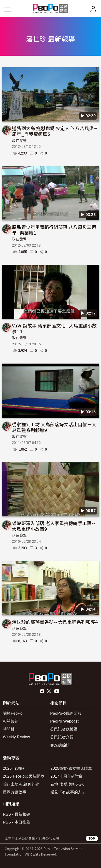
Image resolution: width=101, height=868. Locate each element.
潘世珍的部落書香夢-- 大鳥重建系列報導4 (55, 622)
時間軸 (9, 729)
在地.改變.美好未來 (67, 784)
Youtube (57, 691)
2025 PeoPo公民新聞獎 (24, 776)
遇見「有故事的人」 (68, 792)
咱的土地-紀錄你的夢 (21, 784)
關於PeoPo (13, 713)
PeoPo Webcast (65, 721)
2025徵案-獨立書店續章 (71, 768)
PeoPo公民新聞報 (66, 713)
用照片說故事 (15, 792)
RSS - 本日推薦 (17, 822)
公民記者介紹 (62, 737)
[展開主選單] (8, 9)
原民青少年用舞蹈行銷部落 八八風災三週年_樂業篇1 (54, 230)
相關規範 (11, 721)
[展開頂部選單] (93, 9)
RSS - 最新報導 (17, 814)
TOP (92, 838)
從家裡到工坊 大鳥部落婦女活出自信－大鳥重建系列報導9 (54, 427)
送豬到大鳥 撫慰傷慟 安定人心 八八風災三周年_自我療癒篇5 (55, 131)
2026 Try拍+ (14, 768)
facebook (42, 691)
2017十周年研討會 (67, 776)
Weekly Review (16, 737)
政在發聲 (19, 141)
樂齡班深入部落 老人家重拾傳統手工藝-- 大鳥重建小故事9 (53, 526)
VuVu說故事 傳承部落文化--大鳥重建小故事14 (54, 328)
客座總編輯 (60, 745)
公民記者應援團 (64, 729)
